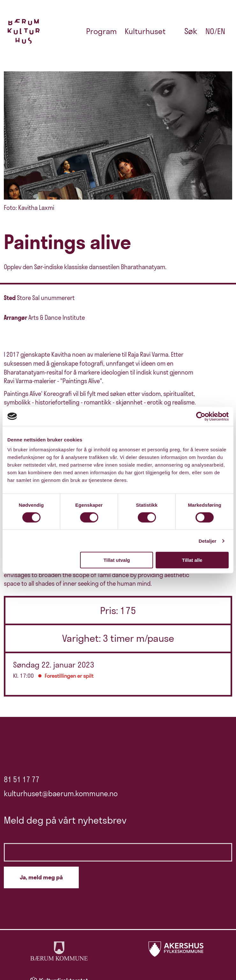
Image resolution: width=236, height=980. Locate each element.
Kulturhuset (145, 31)
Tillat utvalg (117, 560)
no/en (215, 31)
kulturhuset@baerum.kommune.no (61, 794)
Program (101, 31)
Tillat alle (192, 560)
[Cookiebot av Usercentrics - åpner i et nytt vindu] (201, 416)
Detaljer (208, 541)
